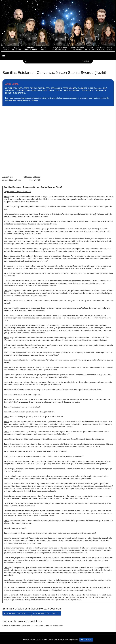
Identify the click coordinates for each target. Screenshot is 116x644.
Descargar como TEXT (46, 613)
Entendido (86, 640)
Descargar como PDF (17, 613)
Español (87, 61)
